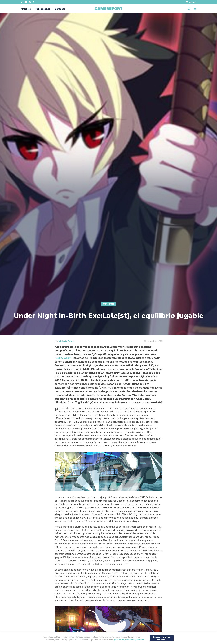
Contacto (60, 9)
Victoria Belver (67, 341)
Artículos (26, 9)
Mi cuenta (191, 2)
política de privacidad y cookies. (129, 640)
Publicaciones (43, 9)
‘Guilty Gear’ (63, 358)
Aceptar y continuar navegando (162, 638)
